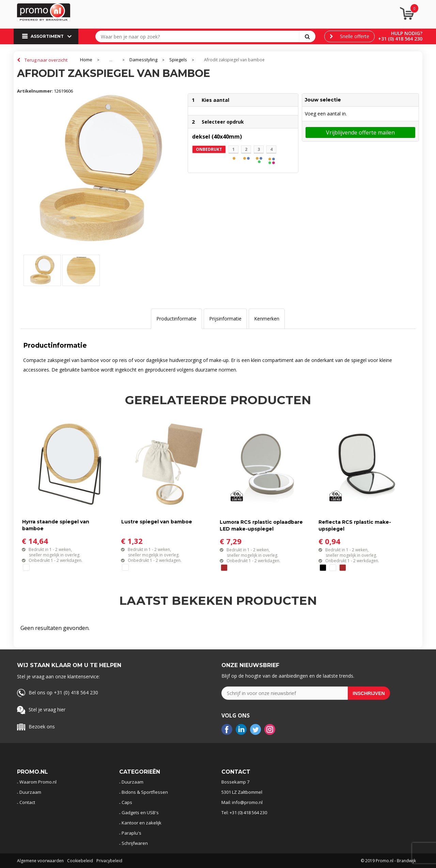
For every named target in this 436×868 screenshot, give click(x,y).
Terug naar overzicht (46, 60)
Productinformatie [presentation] (176, 319)
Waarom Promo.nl (38, 782)
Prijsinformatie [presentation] (225, 319)
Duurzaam (30, 792)
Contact (27, 802)
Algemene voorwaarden (40, 861)
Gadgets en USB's (140, 812)
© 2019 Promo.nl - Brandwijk (388, 861)
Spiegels (178, 60)
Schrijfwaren (135, 843)
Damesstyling (143, 60)
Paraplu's (131, 833)
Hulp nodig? (407, 33)
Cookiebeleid (80, 861)
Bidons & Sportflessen (145, 792)
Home (86, 60)
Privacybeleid (109, 861)
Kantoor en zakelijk (142, 823)
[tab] (176, 319)
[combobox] (199, 36)
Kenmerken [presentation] (267, 319)
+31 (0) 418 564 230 (400, 39)
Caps (127, 802)
